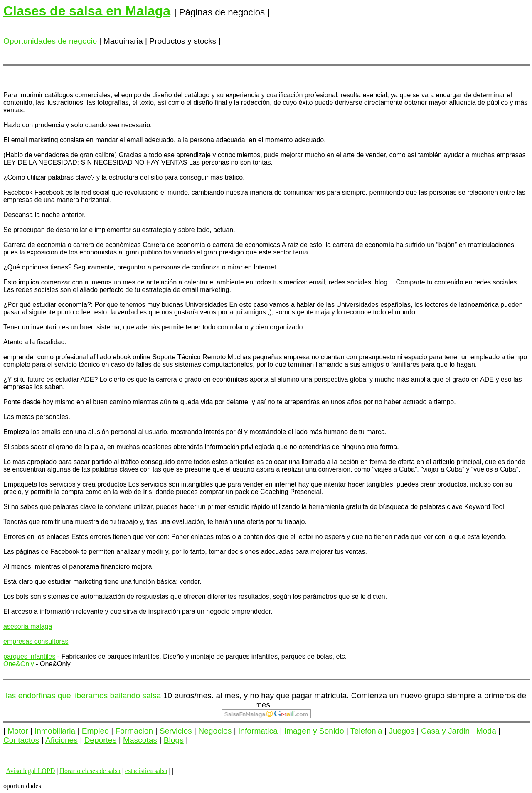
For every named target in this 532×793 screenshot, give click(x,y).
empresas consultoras (36, 641)
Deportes (101, 740)
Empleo (95, 731)
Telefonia (366, 731)
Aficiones (62, 740)
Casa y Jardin (445, 731)
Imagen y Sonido (314, 731)
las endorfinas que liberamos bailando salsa (83, 695)
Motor (18, 731)
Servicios (176, 731)
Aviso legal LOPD (30, 771)
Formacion (134, 731)
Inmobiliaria (55, 731)
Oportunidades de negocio (50, 41)
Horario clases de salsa (90, 771)
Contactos (21, 740)
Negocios (215, 731)
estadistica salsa (146, 771)
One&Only (19, 664)
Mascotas (140, 740)
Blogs (174, 740)
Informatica (258, 731)
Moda (486, 731)
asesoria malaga (28, 626)
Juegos (401, 731)
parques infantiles (29, 656)
